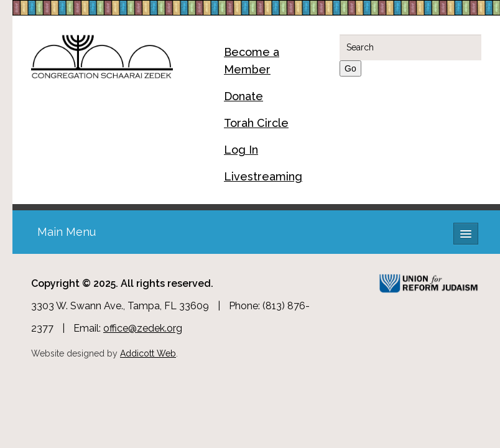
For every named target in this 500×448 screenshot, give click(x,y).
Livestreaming (263, 176)
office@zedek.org (143, 328)
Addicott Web (148, 353)
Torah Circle (256, 123)
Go (350, 68)
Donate (243, 96)
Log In (241, 150)
